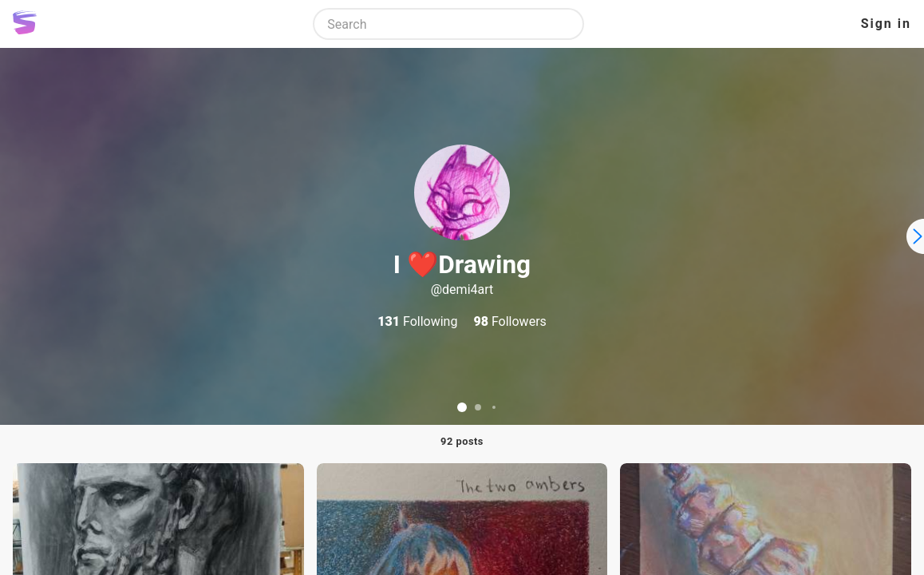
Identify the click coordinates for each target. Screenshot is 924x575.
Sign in (886, 24)
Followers (509, 321)
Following (417, 321)
